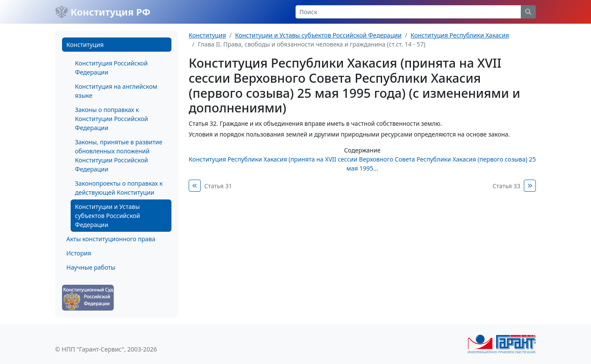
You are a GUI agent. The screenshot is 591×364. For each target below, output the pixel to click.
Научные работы (91, 267)
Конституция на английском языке (116, 91)
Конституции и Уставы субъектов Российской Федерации (107, 216)
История (79, 253)
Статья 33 (506, 186)
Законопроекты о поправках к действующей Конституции (119, 188)
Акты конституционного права (111, 239)
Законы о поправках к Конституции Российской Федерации (111, 119)
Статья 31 (218, 186)
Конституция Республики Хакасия (460, 35)
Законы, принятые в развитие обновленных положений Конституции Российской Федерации (119, 156)
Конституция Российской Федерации (111, 68)
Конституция (85, 45)
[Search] (408, 12)
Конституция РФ (103, 12)
